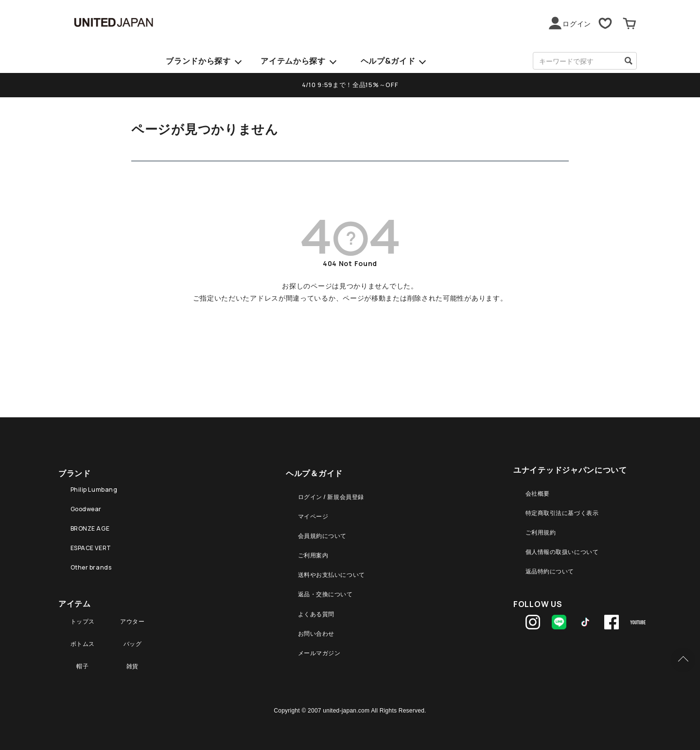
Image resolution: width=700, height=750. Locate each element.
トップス (82, 615)
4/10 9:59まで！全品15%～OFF (350, 84)
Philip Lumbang (94, 489)
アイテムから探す (293, 61)
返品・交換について (328, 588)
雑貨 (134, 657)
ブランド (75, 471)
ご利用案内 (313, 551)
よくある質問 (317, 606)
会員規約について (324, 533)
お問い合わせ (317, 624)
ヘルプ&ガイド (388, 61)
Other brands (91, 562)
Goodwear (86, 508)
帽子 (82, 657)
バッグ (134, 636)
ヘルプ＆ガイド (314, 471)
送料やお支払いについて (335, 569)
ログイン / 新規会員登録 (335, 496)
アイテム (75, 595)
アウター (134, 615)
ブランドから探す (198, 61)
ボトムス (82, 636)
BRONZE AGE (90, 526)
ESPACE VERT (91, 544)
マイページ (313, 515)
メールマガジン (321, 642)
